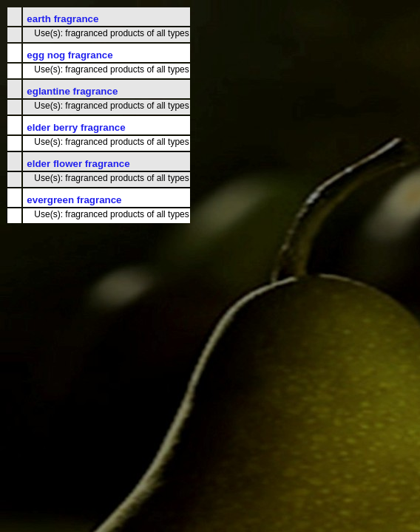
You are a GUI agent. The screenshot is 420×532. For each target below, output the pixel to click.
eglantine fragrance (72, 91)
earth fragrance (62, 19)
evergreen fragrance (74, 200)
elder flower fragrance (78, 164)
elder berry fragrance (76, 127)
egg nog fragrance (70, 55)
